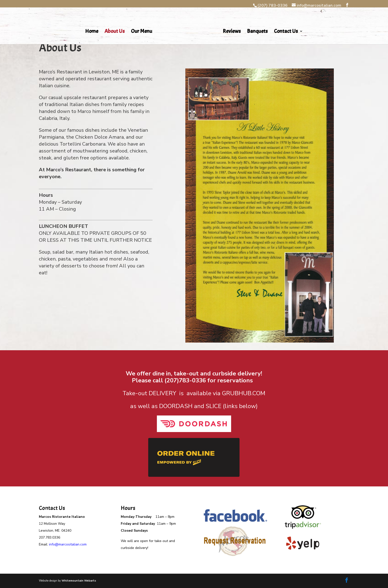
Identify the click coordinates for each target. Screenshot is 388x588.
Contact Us (286, 32)
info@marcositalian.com (68, 544)
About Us (115, 32)
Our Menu (142, 32)
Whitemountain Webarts (79, 581)
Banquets (257, 32)
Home (92, 32)
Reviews (232, 32)
